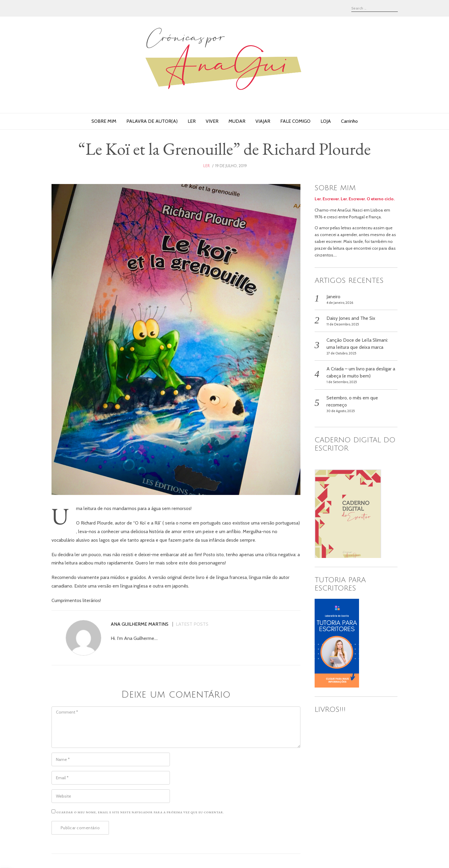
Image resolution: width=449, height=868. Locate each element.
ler (206, 166)
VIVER (212, 121)
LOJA (326, 121)
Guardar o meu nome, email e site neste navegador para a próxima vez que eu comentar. (140, 812)
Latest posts (192, 624)
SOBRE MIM (104, 121)
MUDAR (237, 121)
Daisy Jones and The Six (351, 318)
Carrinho (349, 121)
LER (192, 121)
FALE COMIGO (295, 121)
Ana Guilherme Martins (140, 624)
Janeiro (333, 297)
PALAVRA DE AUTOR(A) (152, 121)
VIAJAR (263, 121)
